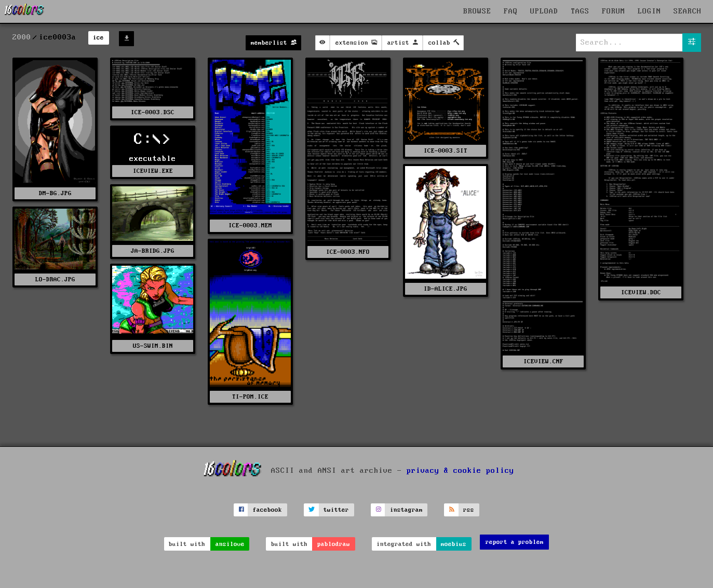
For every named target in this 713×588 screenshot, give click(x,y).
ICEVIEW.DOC (641, 292)
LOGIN (649, 11)
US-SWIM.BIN (153, 346)
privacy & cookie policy (460, 470)
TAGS (580, 11)
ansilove (230, 544)
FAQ (511, 11)
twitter (336, 510)
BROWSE (477, 11)
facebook (267, 510)
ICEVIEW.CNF (543, 361)
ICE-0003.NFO (348, 252)
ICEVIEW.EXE (153, 171)
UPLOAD (544, 11)
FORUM (614, 11)
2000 (22, 37)
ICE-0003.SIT (446, 151)
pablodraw (334, 544)
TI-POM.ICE (250, 397)
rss (469, 510)
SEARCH (688, 11)
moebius (454, 544)
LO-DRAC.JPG (55, 279)
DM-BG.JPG (55, 193)
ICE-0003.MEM (250, 225)
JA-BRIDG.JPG (153, 251)
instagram (406, 510)
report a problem (515, 542)
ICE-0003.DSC (153, 112)
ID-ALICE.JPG (446, 289)
